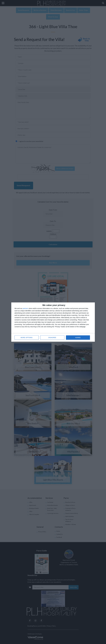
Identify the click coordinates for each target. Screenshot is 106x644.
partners (26, 308)
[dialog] (53, 322)
